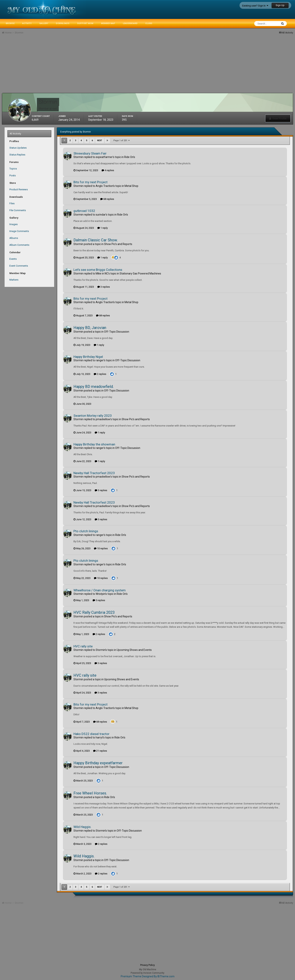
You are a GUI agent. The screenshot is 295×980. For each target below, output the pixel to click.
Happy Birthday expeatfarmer (98, 763)
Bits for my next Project (90, 182)
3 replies (104, 287)
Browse (10, 23)
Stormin (78, 157)
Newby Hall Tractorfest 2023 (94, 473)
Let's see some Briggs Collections (98, 270)
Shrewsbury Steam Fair (90, 153)
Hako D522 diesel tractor (91, 734)
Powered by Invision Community (147, 973)
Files (12, 203)
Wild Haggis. (82, 827)
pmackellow (103, 419)
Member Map (108, 23)
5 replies (99, 600)
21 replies (100, 751)
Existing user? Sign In (255, 6)
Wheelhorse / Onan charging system (100, 590)
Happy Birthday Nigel (88, 357)
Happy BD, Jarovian (90, 328)
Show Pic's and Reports (118, 244)
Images (13, 224)
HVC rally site (83, 646)
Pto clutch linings (86, 531)
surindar (101, 215)
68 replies (107, 199)
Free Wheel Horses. (90, 793)
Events (13, 259)
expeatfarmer (104, 157)
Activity (27, 23)
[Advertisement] (72, 66)
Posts (13, 175)
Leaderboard (130, 23)
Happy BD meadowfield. (94, 387)
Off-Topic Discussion (117, 332)
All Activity (15, 134)
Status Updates (18, 148)
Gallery (44, 23)
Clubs (149, 23)
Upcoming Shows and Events (134, 650)
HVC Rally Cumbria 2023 (94, 612)
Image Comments (19, 231)
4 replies (108, 170)
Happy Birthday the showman (94, 444)
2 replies (100, 374)
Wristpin (100, 594)
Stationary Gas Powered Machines (140, 273)
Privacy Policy (147, 965)
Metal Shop (131, 186)
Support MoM (85, 23)
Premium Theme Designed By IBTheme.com (148, 976)
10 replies (101, 548)
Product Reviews (19, 189)
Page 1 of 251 (121, 140)
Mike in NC (102, 273)
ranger (100, 360)
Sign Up (280, 5)
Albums (14, 238)
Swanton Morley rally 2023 (93, 416)
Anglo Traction (104, 186)
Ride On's (130, 157)
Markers (14, 280)
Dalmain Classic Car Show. (96, 240)
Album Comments (19, 245)
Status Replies (17, 155)
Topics (13, 169)
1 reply (103, 228)
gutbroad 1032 (84, 211)
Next (100, 140)
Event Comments (19, 266)
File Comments (18, 210)
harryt (99, 737)
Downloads (63, 23)
